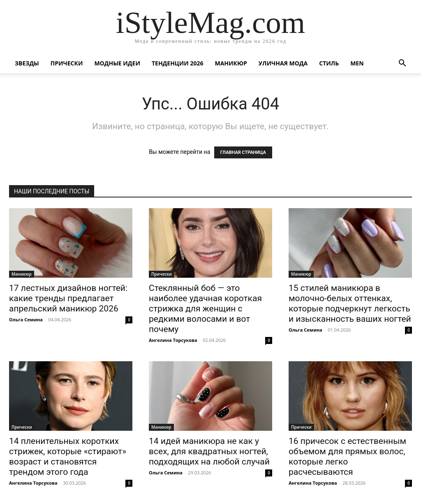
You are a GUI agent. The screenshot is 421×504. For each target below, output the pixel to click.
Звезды (27, 63)
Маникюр (231, 63)
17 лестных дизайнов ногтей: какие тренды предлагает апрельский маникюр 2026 (68, 298)
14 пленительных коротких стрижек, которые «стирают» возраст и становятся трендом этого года (68, 456)
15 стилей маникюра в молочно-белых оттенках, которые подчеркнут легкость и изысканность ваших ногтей (350, 303)
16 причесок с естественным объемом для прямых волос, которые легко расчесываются (347, 456)
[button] (402, 64)
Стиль (329, 63)
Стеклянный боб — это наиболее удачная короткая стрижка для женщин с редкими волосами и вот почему (205, 309)
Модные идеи (117, 63)
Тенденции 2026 (178, 63)
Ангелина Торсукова (173, 340)
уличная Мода (283, 63)
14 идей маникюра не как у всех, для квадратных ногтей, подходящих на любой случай (209, 451)
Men (357, 63)
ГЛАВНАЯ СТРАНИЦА (243, 152)
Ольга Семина (26, 319)
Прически (67, 63)
